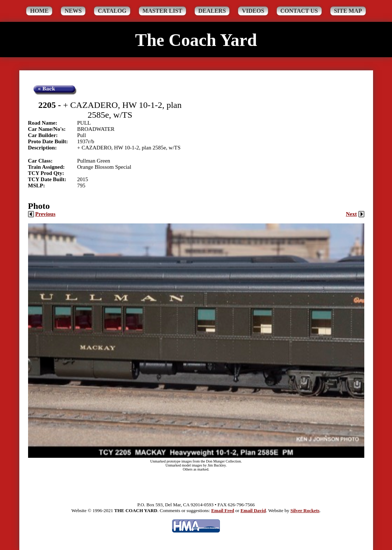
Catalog (112, 11)
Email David (253, 510)
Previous (42, 214)
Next (355, 214)
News (73, 11)
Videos (253, 11)
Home (39, 11)
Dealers (212, 11)
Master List (162, 11)
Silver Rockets (305, 510)
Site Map (348, 11)
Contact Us (299, 11)
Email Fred (223, 510)
